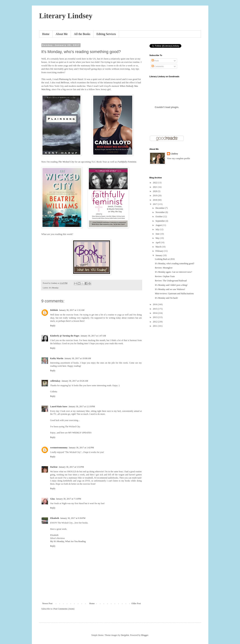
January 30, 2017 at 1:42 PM (81, 448)
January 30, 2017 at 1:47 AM (93, 336)
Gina (53, 499)
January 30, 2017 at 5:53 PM (71, 467)
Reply (53, 326)
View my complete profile (179, 158)
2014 (155, 313)
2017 (155, 204)
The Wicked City (66, 162)
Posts (155, 61)
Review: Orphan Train (165, 276)
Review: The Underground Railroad (171, 281)
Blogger (145, 635)
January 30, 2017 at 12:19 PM (82, 406)
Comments (158, 66)
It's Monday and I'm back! (166, 298)
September (160, 221)
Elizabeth (55, 518)
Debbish (54, 310)
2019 (155, 196)
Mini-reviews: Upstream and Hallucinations (174, 294)
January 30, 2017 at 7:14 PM (69, 499)
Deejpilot (125, 635)
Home (46, 34)
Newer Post (47, 603)
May (158, 238)
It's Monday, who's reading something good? (175, 263)
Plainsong (64, 79)
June (158, 234)
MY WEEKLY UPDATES (80, 433)
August (159, 225)
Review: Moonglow (164, 268)
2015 (155, 309)
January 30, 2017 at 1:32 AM (72, 310)
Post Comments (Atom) (64, 609)
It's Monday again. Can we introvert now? (173, 272)
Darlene (54, 467)
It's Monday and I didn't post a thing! (171, 285)
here (64, 366)
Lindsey (174, 154)
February (160, 251)
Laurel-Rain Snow (59, 406)
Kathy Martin (57, 358)
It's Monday (54, 288)
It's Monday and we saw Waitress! (170, 289)
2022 (155, 183)
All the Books (82, 34)
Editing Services (106, 34)
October (159, 217)
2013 (155, 317)
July (158, 229)
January (159, 255)
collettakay (55, 381)
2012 (155, 322)
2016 (155, 304)
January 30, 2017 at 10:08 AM (78, 358)
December (160, 208)
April (158, 242)
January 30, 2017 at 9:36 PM (73, 518)
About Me (62, 34)
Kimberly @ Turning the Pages (65, 336)
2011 (155, 326)
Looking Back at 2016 (165, 259)
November (160, 212)
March (159, 247)
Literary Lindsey (66, 16)
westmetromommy (59, 448)
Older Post (136, 603)
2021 (155, 187)
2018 (155, 200)
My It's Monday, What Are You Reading (68, 541)
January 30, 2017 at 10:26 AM (75, 381)
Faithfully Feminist (127, 162)
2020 (155, 191)
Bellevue (65, 82)
